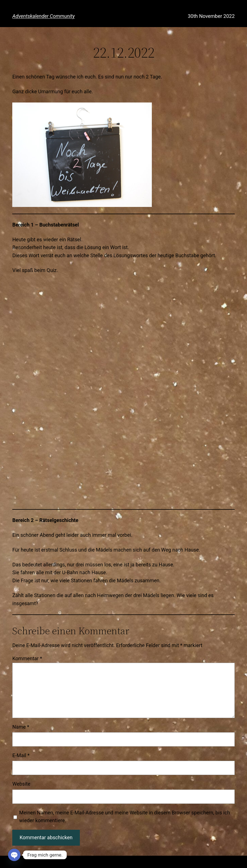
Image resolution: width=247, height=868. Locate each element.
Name (21, 727)
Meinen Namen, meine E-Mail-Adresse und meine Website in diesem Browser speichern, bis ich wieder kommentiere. (125, 817)
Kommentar (27, 658)
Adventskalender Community (44, 16)
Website (21, 784)
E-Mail (21, 755)
